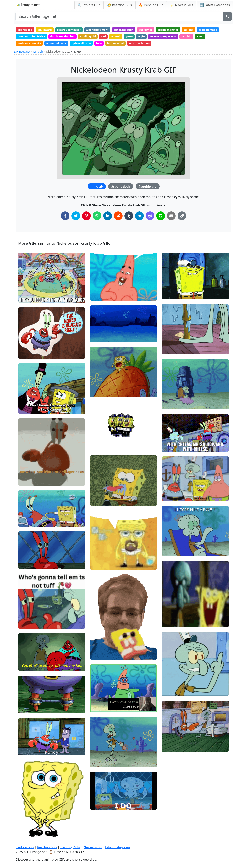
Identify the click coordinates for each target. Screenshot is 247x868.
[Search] (228, 16)
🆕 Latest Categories (215, 5)
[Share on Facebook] (65, 217)
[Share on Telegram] (139, 217)
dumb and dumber (64, 37)
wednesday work (100, 30)
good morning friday (32, 37)
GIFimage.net (22, 53)
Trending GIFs (70, 847)
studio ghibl (90, 37)
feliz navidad (118, 44)
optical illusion (83, 44)
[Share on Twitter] (76, 217)
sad (106, 37)
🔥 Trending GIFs (151, 5)
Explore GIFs (25, 847)
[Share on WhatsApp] (97, 217)
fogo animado (214, 30)
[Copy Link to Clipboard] (182, 217)
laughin (192, 37)
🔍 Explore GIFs (89, 5)
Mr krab (38, 53)
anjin (145, 37)
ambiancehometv (30, 44)
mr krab (97, 187)
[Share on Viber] (150, 217)
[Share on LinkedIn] (108, 217)
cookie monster (172, 30)
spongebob (25, 30)
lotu (101, 44)
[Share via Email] (171, 217)
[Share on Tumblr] (129, 217)
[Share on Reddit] (118, 217)
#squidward (148, 187)
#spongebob (121, 187)
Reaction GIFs (47, 847)
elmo (206, 37)
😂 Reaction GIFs (119, 5)
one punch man (143, 44)
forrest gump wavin (168, 37)
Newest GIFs (93, 847)
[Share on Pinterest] (86, 217)
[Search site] (120, 16)
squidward (46, 30)
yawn (132, 37)
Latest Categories (118, 847)
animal (119, 37)
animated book (57, 44)
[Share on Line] (161, 217)
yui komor (149, 30)
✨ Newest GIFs (182, 5)
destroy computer (71, 30)
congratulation (127, 30)
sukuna (193, 30)
